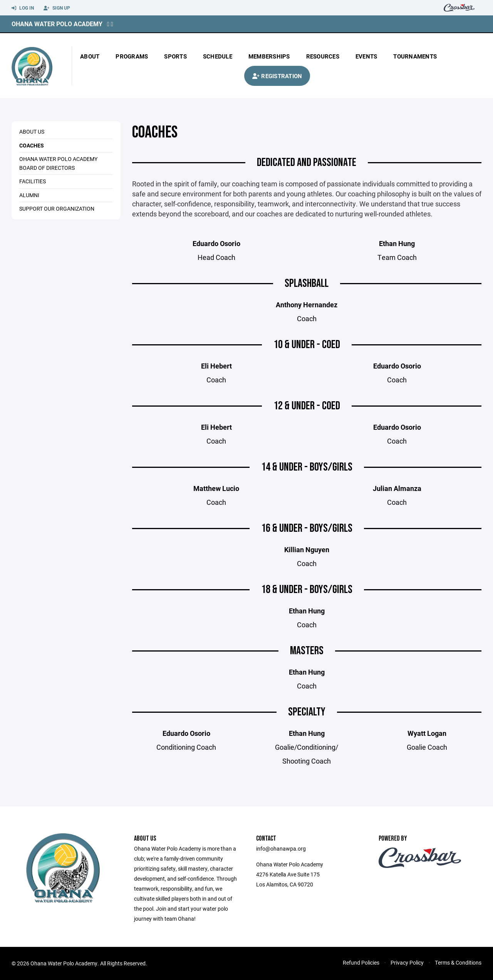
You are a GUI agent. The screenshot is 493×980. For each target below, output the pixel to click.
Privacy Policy (407, 962)
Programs (132, 56)
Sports (175, 56)
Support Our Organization (57, 209)
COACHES (32, 145)
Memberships (269, 56)
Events (366, 56)
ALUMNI (29, 195)
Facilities (33, 181)
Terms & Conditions (458, 962)
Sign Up (57, 8)
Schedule (218, 56)
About (90, 56)
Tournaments (415, 56)
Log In (23, 8)
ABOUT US (32, 132)
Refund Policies (361, 962)
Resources (323, 56)
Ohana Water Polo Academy (57, 24)
